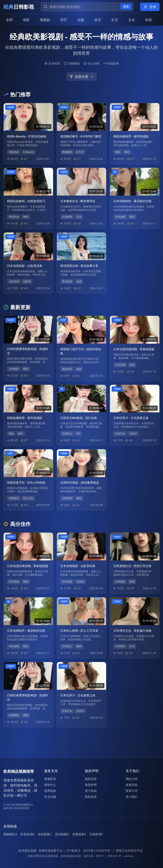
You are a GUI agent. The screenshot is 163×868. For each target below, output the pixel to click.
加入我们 (132, 797)
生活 (115, 20)
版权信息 (91, 779)
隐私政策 (91, 797)
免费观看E (79, 834)
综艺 (64, 20)
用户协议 (91, 791)
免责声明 (91, 785)
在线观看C (45, 834)
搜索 (126, 6)
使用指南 (50, 791)
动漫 (81, 20)
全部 (9, 20)
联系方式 (132, 791)
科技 (149, 20)
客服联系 (50, 779)
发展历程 (132, 785)
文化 (132, 20)
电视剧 (45, 20)
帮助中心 (50, 785)
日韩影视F (96, 834)
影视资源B (27, 834)
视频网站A (10, 834)
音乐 (98, 20)
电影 (26, 20)
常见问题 (50, 797)
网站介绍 (132, 779)
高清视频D (62, 834)
